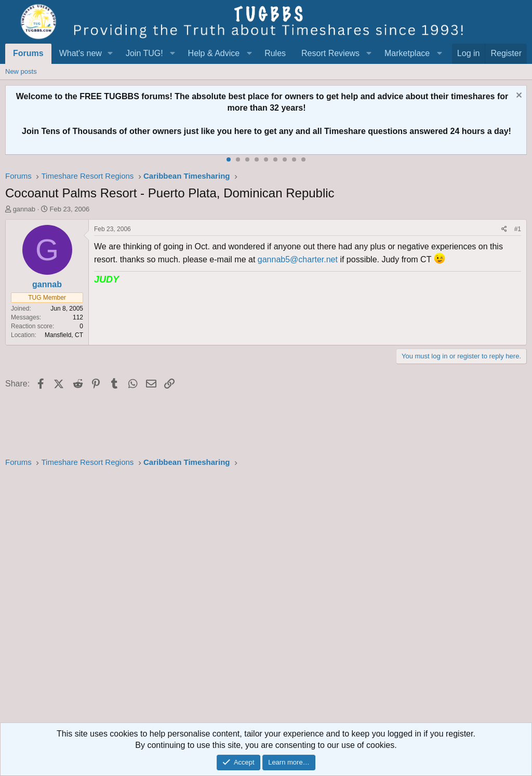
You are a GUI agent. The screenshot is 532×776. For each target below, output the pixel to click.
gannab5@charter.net (298, 259)
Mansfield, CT (64, 335)
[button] (110, 53)
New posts (21, 71)
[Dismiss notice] (518, 96)
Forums (28, 53)
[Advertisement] (266, 598)
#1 (518, 229)
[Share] (504, 229)
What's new (81, 53)
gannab (24, 209)
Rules (275, 53)
